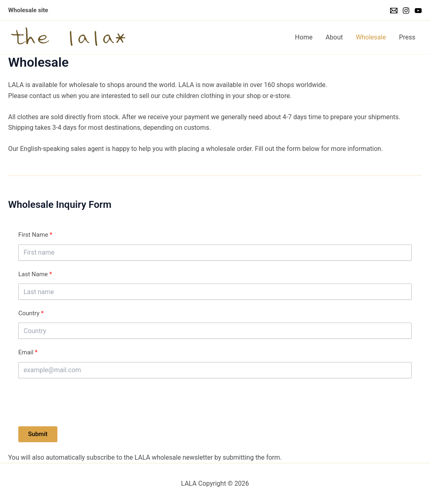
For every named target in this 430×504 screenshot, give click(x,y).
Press (407, 37)
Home (304, 37)
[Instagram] (406, 11)
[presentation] (80, 402)
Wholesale (371, 37)
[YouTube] (418, 11)
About (334, 37)
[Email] (394, 11)
